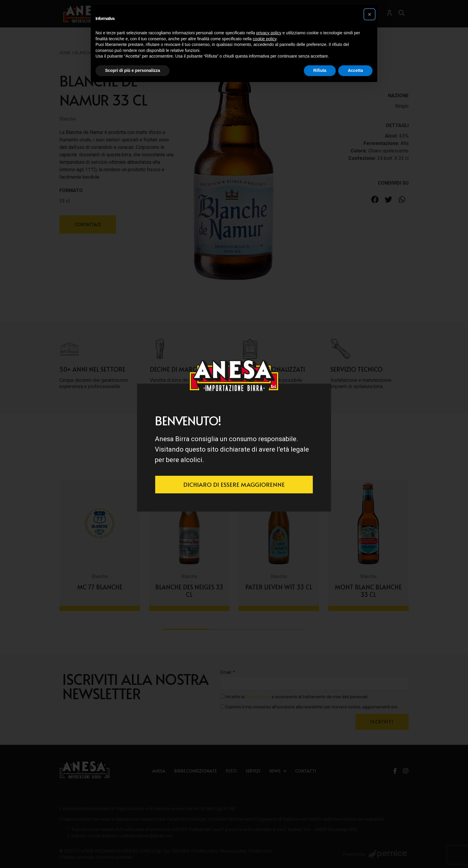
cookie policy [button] (265, 39)
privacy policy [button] (269, 33)
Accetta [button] (355, 70)
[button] (370, 14)
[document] (234, 434)
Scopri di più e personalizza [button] (133, 70)
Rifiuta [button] (320, 70)
